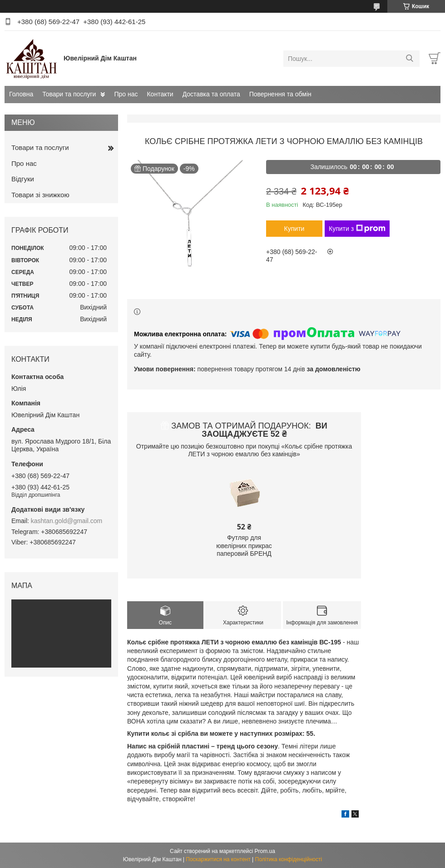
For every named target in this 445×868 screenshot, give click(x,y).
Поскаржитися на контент (218, 859)
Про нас (126, 94)
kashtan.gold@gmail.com (67, 521)
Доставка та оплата (211, 94)
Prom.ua (265, 851)
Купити (294, 229)
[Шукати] (409, 59)
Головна (21, 94)
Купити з (357, 229)
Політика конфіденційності (289, 859)
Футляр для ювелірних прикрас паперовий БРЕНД (244, 546)
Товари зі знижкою (40, 195)
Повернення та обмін (280, 94)
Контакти (160, 94)
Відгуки (23, 179)
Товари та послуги (69, 94)
